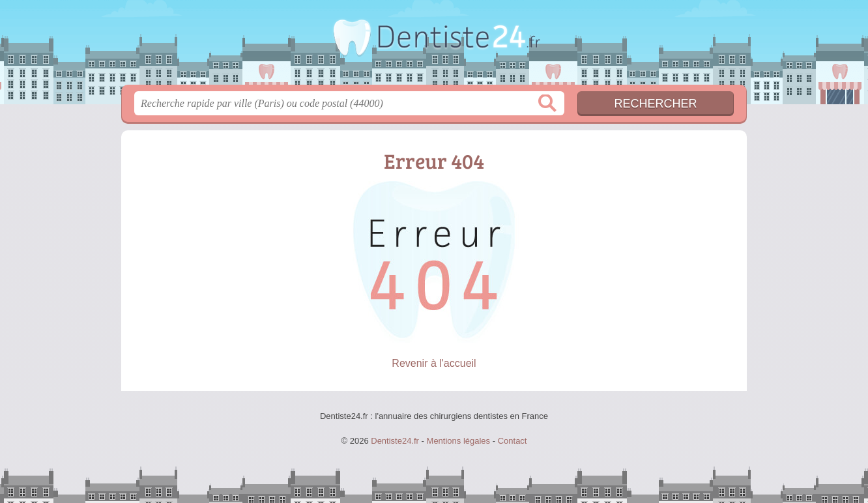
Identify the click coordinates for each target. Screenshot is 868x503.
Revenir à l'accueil (434, 363)
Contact (513, 441)
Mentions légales (459, 441)
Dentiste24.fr (434, 46)
